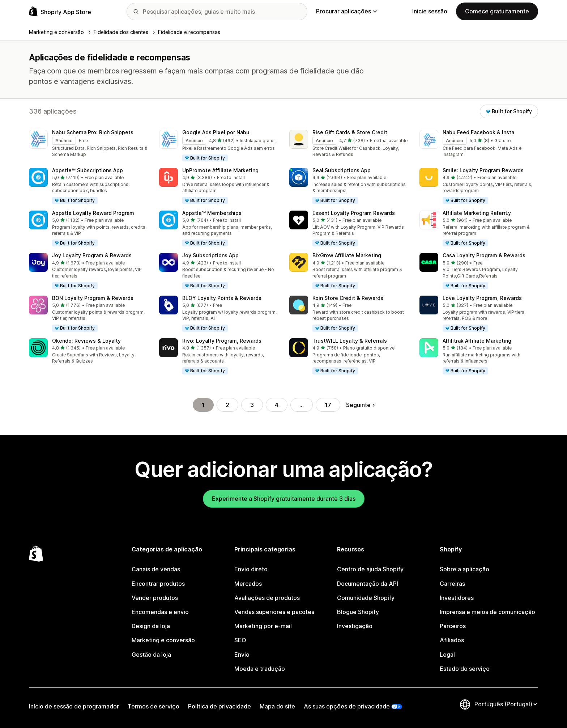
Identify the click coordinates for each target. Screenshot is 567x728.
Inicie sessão (430, 11)
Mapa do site (277, 706)
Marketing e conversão (163, 640)
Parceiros (453, 626)
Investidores (457, 598)
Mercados (248, 584)
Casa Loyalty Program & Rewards (484, 255)
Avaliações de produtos (267, 598)
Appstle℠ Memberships (212, 213)
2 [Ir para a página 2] (227, 405)
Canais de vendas (156, 569)
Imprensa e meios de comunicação (487, 612)
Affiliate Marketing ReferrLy (477, 213)
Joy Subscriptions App (210, 255)
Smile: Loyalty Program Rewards (483, 170)
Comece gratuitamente (497, 11)
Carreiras (452, 584)
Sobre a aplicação (464, 569)
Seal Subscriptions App (342, 170)
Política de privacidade (219, 706)
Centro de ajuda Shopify (370, 569)
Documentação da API (368, 584)
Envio (242, 655)
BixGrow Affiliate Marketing (347, 255)
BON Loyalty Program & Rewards (93, 298)
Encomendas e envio (160, 612)
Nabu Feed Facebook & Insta (478, 132)
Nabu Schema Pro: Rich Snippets (93, 132)
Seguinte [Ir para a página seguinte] (360, 405)
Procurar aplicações (346, 11)
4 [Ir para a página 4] (277, 405)
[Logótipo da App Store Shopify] (60, 11)
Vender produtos (155, 598)
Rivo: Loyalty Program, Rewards (222, 341)
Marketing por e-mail (263, 626)
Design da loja (151, 626)
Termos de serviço (154, 706)
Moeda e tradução (260, 669)
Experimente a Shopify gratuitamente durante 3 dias (284, 499)
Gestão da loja (151, 655)
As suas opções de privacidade (347, 706)
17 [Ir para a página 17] (328, 405)
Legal (447, 655)
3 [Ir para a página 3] (252, 405)
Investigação (355, 626)
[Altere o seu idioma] (506, 704)
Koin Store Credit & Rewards (348, 298)
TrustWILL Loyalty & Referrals (350, 341)
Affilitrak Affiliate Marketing (477, 341)
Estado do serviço (465, 669)
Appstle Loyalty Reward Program (93, 213)
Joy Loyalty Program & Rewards (92, 255)
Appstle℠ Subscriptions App (88, 170)
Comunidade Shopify (366, 598)
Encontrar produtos (158, 584)
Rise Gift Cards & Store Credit (350, 132)
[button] (88, 144)
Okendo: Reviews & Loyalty (86, 341)
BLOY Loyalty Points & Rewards (222, 298)
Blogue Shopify (358, 612)
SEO (240, 640)
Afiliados (452, 640)
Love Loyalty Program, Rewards (482, 298)
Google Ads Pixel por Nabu (216, 132)
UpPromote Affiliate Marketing (220, 170)
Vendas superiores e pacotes (274, 612)
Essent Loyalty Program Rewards (354, 213)
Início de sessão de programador (74, 706)
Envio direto (251, 569)
